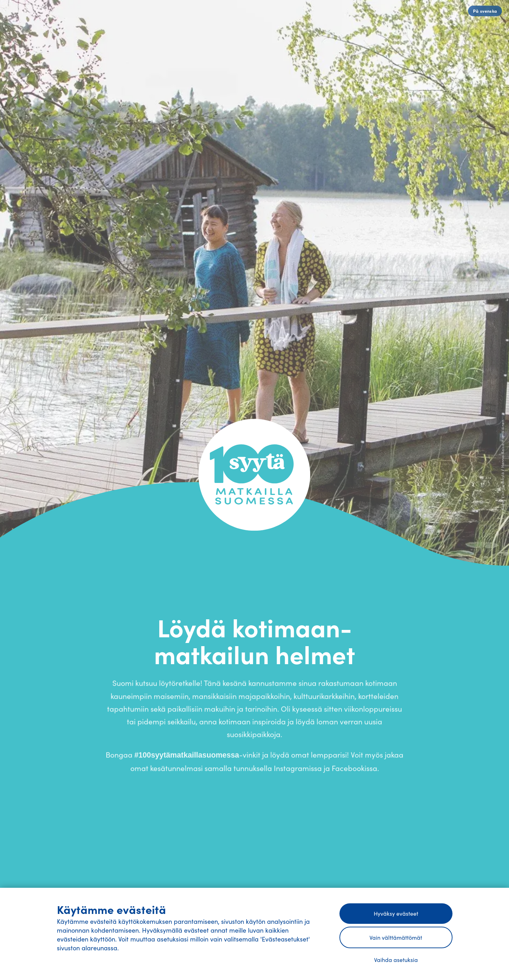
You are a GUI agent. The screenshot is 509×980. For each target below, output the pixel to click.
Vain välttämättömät (396, 937)
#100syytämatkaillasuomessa (187, 757)
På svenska (485, 11)
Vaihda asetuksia (396, 960)
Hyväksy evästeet (396, 913)
